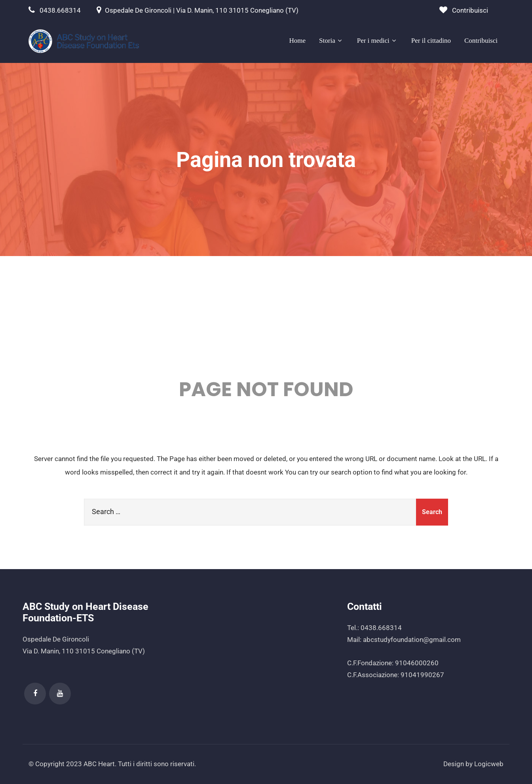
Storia (331, 41)
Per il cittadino (431, 41)
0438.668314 (60, 10)
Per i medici (377, 41)
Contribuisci (470, 10)
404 (266, 319)
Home (298, 41)
